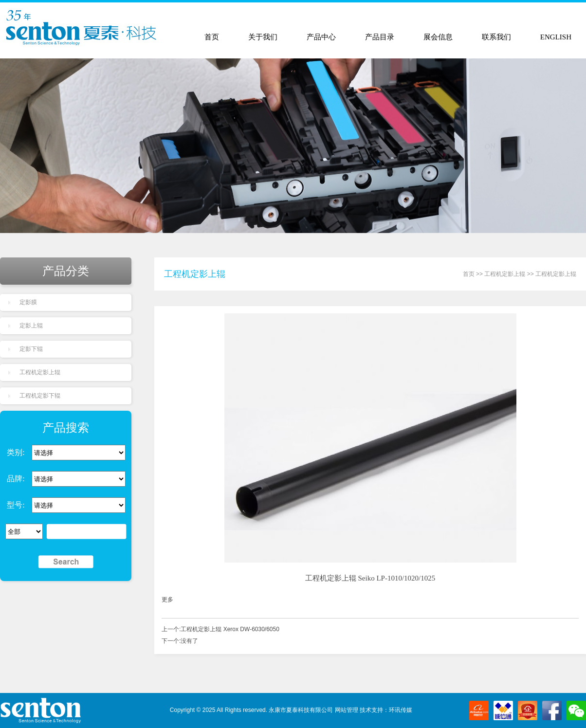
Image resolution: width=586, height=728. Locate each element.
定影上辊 (31, 326)
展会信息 (438, 37)
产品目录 (380, 37)
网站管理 (347, 710)
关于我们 (263, 37)
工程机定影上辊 (40, 372)
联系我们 (496, 37)
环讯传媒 (401, 710)
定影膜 (28, 302)
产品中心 (321, 37)
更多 (167, 600)
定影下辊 (31, 349)
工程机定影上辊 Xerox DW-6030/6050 (230, 629)
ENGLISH (556, 37)
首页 (212, 37)
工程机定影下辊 (40, 396)
